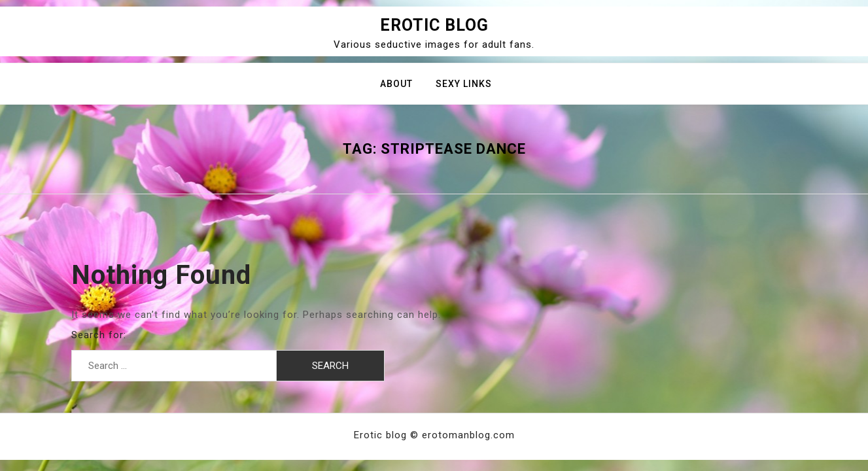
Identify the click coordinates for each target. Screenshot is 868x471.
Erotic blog (434, 25)
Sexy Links (464, 84)
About (396, 84)
